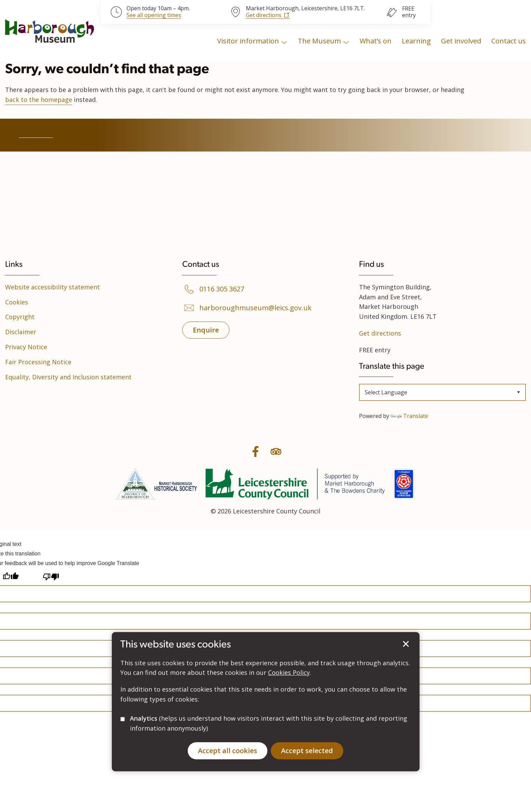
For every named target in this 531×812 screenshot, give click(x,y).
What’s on (376, 41)
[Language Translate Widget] (442, 392)
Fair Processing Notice (38, 362)
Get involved (461, 41)
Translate (409, 416)
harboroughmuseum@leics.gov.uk (255, 308)
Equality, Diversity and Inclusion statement (68, 377)
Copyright (20, 317)
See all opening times (154, 15)
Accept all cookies (228, 751)
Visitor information (248, 41)
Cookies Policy (289, 672)
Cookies (17, 302)
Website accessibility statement (52, 287)
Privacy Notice (26, 347)
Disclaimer (21, 332)
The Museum (319, 41)
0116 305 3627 (222, 289)
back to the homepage (39, 100)
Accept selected (406, 644)
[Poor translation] (51, 577)
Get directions (264, 15)
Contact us (509, 41)
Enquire (206, 330)
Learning (416, 41)
